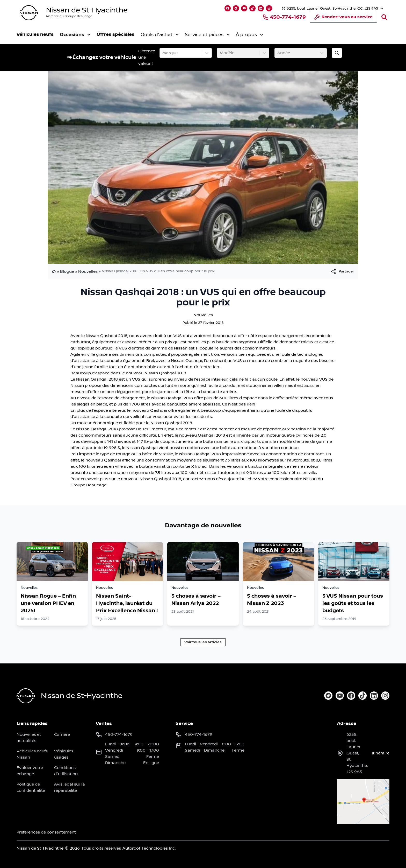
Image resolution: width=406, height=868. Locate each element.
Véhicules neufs (35, 34)
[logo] (29, 13)
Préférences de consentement (46, 832)
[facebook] (351, 696)
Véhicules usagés (64, 754)
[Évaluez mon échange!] (337, 53)
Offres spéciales (115, 34)
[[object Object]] (342, 271)
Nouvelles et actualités (29, 738)
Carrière (62, 734)
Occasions (75, 35)
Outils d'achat (160, 35)
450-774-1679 (284, 17)
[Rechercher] (384, 17)
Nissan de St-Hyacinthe (87, 10)
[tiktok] (363, 696)
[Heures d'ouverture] (332, 8)
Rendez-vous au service (343, 18)
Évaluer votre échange (30, 771)
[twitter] (328, 696)
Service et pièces (207, 35)
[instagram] (385, 696)
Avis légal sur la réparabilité (70, 787)
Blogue (67, 271)
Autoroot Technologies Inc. (149, 848)
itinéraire (381, 753)
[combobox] (163, 53)
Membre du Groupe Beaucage (69, 16)
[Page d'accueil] (26, 696)
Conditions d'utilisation (66, 771)
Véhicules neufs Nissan (32, 754)
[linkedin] (374, 696)
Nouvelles (88, 271)
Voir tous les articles (203, 642)
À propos (249, 35)
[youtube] (340, 696)
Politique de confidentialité (31, 787)
